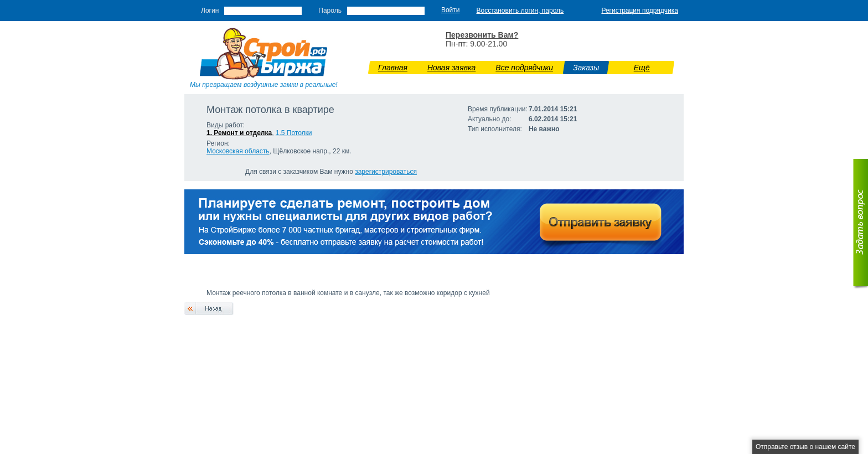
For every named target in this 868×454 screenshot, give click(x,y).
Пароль (330, 11)
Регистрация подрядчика (640, 11)
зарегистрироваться (386, 172)
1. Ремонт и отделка (239, 133)
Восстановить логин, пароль (520, 11)
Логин (210, 11)
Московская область (238, 151)
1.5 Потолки (294, 133)
